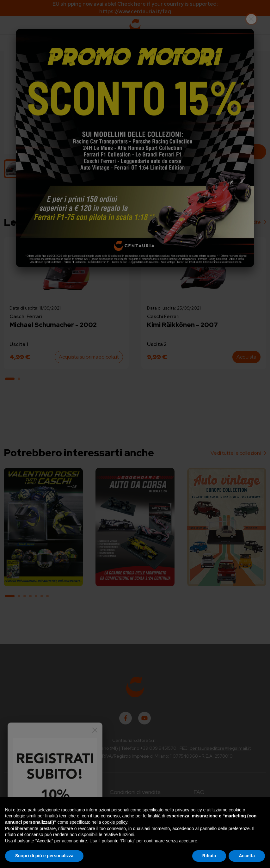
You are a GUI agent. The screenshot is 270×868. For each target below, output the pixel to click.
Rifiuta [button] (209, 856)
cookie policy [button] (115, 822)
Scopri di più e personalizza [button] (44, 856)
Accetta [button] (247, 856)
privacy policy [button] (189, 810)
